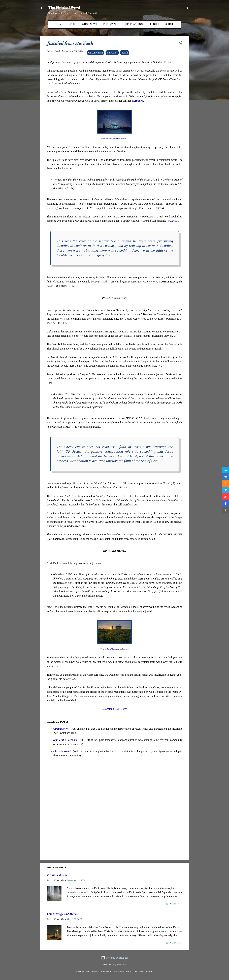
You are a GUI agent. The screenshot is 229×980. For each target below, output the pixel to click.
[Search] (187, 9)
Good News (90, 24)
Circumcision (95, 53)
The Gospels (111, 24)
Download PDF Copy (114, 709)
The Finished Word (64, 8)
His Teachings (135, 24)
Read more (174, 904)
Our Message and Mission (63, 914)
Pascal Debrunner (113, 138)
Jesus (73, 24)
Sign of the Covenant (65, 740)
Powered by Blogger (115, 958)
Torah (125, 53)
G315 (160, 208)
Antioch (139, 101)
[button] (180, 43)
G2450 (173, 221)
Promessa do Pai (57, 875)
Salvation (112, 53)
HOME (59, 24)
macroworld (121, 965)
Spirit (169, 24)
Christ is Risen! (62, 751)
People (155, 24)
